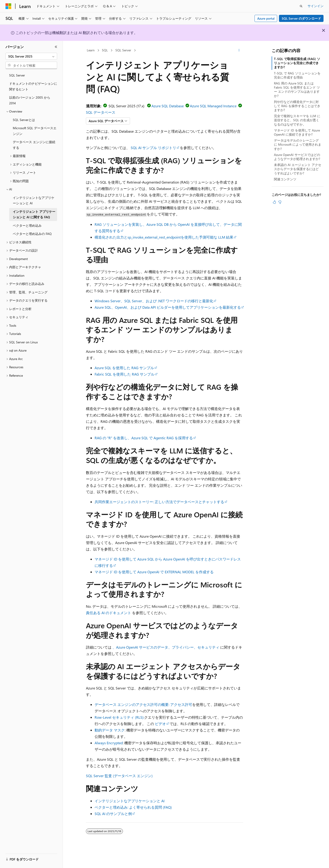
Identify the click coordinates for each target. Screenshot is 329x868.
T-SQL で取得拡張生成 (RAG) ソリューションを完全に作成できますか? (297, 63)
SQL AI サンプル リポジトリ (153, 148)
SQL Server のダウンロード (301, 18)
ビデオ (160, 724)
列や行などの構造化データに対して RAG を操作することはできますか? (297, 106)
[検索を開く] (301, 6)
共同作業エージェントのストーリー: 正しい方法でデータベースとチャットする (159, 502)
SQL (105, 50)
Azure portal (266, 18)
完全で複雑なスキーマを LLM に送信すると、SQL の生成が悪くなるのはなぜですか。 (297, 120)
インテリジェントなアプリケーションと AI (130, 801)
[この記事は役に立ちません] (280, 202)
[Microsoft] (8, 6)
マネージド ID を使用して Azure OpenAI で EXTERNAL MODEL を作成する (154, 572)
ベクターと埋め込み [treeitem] (27, 225)
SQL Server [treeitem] (17, 75)
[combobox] (31, 56)
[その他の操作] (239, 50)
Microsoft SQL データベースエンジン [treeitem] (35, 131)
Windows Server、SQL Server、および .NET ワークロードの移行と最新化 (154, 301)
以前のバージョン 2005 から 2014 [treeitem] (30, 100)
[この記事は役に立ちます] (274, 202)
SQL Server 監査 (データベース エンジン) (119, 776)
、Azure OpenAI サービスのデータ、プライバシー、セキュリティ (166, 647)
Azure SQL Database (168, 106)
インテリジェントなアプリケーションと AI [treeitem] (34, 200)
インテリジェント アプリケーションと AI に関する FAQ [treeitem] (34, 214)
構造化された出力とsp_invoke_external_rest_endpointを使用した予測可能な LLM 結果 (164, 237)
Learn (91, 50)
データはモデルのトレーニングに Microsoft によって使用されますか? (298, 144)
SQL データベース (101, 112)
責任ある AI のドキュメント (109, 613)
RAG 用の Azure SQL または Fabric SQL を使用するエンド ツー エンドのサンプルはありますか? (297, 89)
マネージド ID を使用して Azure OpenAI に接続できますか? (297, 132)
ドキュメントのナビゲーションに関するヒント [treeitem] (33, 86)
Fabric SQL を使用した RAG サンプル (125, 374)
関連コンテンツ (285, 179)
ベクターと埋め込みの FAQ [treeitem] (32, 234)
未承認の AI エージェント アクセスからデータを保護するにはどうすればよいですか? (298, 169)
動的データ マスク (110, 730)
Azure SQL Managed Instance (213, 106)
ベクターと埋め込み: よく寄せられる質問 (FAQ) (133, 807)
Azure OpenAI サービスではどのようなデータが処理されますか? (297, 157)
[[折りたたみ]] (56, 47)
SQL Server (123, 50)
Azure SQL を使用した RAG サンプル (124, 368)
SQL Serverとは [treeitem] (24, 120)
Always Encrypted (109, 743)
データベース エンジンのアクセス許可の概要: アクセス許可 (143, 704)
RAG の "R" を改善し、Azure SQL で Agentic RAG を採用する (144, 438)
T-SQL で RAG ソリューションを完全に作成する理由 (297, 75)
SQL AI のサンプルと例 (113, 814)
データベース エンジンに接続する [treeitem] (34, 145)
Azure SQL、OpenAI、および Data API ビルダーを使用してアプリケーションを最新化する (168, 307)
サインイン (316, 6)
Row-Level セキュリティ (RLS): (119, 717)
